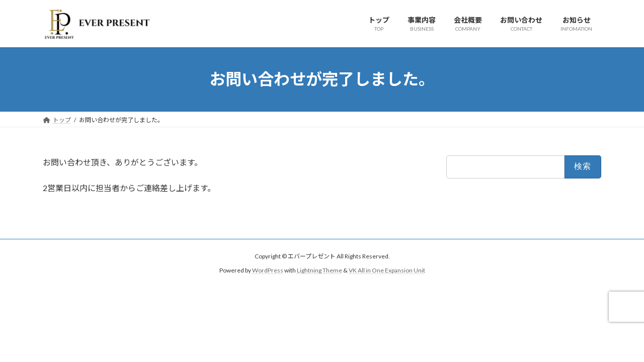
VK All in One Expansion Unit (387, 270)
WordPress (268, 270)
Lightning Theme (319, 270)
